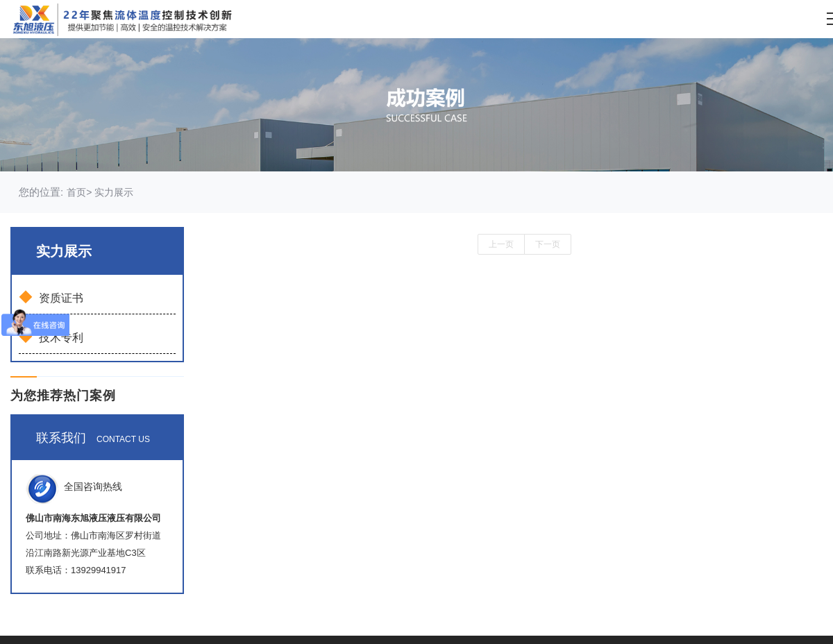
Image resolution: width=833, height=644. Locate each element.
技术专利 (51, 337)
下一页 (548, 244)
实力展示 (112, 192)
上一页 (501, 244)
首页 (76, 192)
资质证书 (51, 297)
